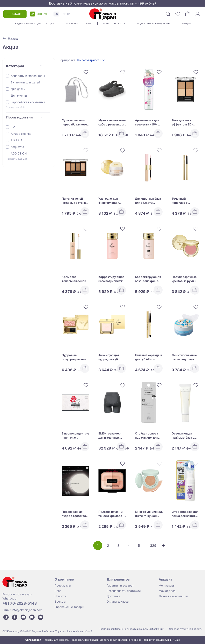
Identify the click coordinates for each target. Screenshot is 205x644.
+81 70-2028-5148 (20, 603)
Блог (106, 23)
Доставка (72, 23)
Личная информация (173, 596)
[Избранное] (178, 14)
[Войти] (198, 14)
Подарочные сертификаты (154, 23)
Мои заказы (167, 585)
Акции (50, 23)
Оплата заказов (118, 601)
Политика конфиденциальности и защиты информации (131, 629)
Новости (120, 23)
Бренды (187, 23)
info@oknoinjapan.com (27, 610)
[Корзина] (188, 14)
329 (153, 546)
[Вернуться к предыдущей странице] (10, 38)
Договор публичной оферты (186, 629)
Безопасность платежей (124, 591)
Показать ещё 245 (17, 159)
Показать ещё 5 (15, 107)
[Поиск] (168, 14)
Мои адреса (167, 591)
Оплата (87, 23)
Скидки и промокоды (27, 23)
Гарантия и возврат (120, 585)
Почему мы (63, 585)
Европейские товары (69, 607)
